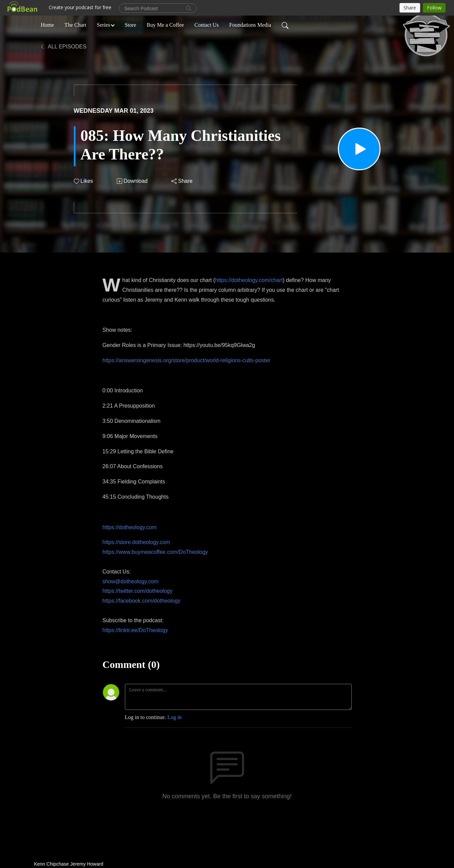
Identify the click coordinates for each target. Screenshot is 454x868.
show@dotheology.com (131, 581)
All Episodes (63, 47)
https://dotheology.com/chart (249, 280)
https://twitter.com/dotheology (138, 591)
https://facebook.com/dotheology (142, 601)
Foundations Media (250, 25)
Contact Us (207, 25)
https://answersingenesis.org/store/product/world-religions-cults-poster (187, 360)
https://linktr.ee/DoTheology (135, 630)
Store (130, 25)
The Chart (75, 25)
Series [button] (103, 25)
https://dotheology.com (130, 527)
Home (48, 25)
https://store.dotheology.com (136, 542)
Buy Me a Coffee (165, 25)
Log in (174, 717)
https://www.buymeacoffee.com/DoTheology (155, 552)
